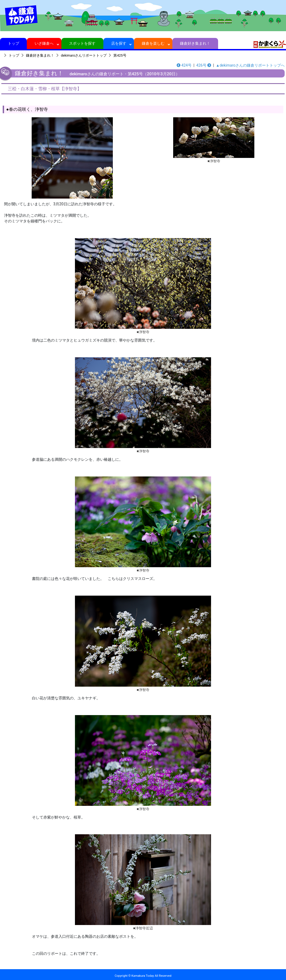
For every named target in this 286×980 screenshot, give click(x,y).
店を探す (119, 43)
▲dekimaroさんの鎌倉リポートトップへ (250, 65)
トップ (13, 43)
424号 (184, 65)
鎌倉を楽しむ (153, 43)
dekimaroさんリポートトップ (84, 55)
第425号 (120, 55)
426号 (204, 65)
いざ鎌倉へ (44, 43)
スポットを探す (82, 43)
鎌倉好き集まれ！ (195, 43)
